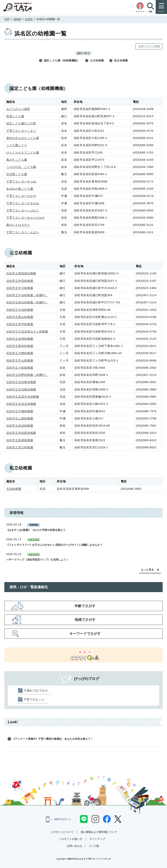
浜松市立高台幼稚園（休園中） (27, 302)
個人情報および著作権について (99, 832)
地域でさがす (85, 620)
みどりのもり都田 (18, 109)
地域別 (17, 19)
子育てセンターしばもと (23, 210)
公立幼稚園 (97, 61)
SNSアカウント (58, 819)
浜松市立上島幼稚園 (20, 418)
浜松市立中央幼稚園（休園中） (27, 295)
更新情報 (34, 525)
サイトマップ (97, 839)
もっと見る (147, 570)
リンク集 (94, 846)
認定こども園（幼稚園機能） (62, 61)
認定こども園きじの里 (21, 123)
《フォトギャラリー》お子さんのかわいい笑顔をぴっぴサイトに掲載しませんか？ (54, 545)
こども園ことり (17, 145)
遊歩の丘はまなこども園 (23, 138)
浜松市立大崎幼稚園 (20, 353)
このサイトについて (62, 832)
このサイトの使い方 (70, 839)
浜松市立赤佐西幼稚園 (21, 433)
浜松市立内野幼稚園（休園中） (27, 375)
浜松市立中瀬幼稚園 (20, 411)
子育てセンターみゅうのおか (26, 218)
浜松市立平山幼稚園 (20, 361)
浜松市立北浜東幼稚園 (21, 382)
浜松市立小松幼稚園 (20, 368)
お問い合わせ (74, 846)
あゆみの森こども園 (20, 189)
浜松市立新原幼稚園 (20, 440)
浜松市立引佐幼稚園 (20, 310)
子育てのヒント (34, 699)
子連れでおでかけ (36, 691)
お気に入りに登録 (149, 46)
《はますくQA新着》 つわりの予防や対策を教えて (36, 530)
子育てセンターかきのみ (23, 203)
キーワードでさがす (85, 634)
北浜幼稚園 (14, 489)
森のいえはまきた (18, 225)
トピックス (34, 540)
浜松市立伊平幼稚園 (20, 324)
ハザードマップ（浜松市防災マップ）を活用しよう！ (37, 560)
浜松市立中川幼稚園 (20, 288)
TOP (7, 19)
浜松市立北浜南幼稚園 (21, 389)
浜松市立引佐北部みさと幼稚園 (27, 332)
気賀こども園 (15, 116)
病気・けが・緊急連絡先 (29, 587)
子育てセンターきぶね (21, 182)
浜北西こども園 (17, 174)
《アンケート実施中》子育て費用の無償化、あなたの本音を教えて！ (53, 739)
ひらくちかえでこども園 (23, 153)
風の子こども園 (17, 160)
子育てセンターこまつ (21, 131)
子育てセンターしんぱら (23, 232)
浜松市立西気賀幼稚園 (21, 273)
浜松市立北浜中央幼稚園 (23, 397)
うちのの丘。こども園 (21, 167)
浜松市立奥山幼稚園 (20, 317)
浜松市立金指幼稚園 (20, 339)
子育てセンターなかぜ (21, 196)
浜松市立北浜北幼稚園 (21, 404)
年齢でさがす (85, 606)
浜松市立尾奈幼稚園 (20, 346)
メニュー (161, 11)
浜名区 (29, 19)
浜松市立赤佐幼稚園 (20, 426)
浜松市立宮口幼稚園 (20, 447)
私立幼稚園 (121, 61)
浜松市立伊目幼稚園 (20, 281)
